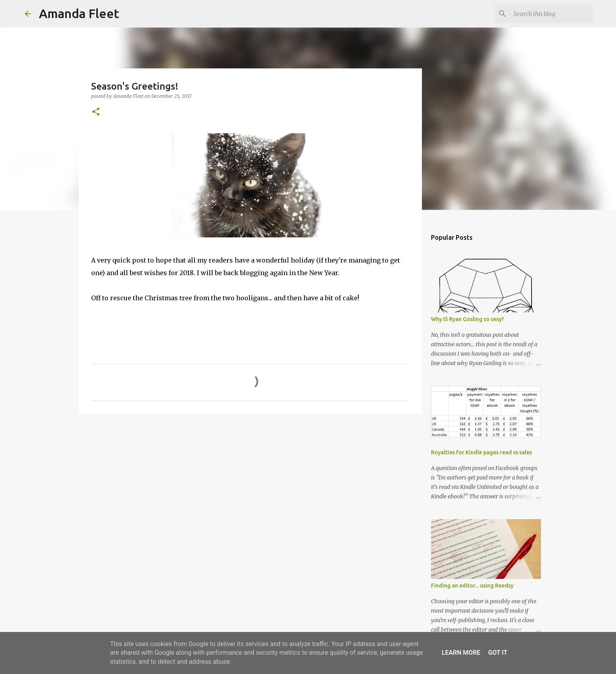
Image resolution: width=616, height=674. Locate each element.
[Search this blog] (552, 14)
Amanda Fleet (79, 13)
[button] (96, 112)
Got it (498, 653)
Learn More (461, 653)
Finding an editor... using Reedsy (472, 586)
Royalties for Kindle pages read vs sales (481, 452)
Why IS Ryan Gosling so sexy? (467, 319)
